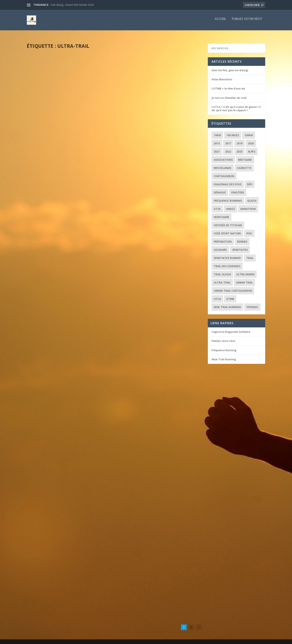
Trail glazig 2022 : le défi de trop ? (150, 582)
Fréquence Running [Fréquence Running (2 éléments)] (228, 197)
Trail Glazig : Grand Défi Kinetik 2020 (72, 5)
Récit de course (64, 111)
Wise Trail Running (224, 356)
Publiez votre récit (247, 22)
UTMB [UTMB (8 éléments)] (230, 295)
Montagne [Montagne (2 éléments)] (222, 214)
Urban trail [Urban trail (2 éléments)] (244, 279)
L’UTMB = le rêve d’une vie (52, 105)
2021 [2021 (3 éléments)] (217, 148)
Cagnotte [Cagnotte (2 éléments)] (244, 165)
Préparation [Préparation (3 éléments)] (223, 238)
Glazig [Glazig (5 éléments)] (252, 197)
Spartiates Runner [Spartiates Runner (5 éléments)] (227, 255)
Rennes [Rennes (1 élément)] (242, 238)
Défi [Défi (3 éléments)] (250, 181)
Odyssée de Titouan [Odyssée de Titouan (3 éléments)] (228, 222)
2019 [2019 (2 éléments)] (239, 140)
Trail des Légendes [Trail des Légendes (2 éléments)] (227, 263)
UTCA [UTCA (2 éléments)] (217, 295)
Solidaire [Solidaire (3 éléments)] (220, 246)
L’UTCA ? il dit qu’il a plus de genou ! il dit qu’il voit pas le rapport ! (157, 107)
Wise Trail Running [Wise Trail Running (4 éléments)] (227, 304)
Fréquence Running (224, 347)
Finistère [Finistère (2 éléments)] (238, 189)
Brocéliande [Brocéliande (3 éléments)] (223, 165)
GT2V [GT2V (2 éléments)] (217, 205)
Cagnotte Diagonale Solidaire (231, 328)
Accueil (220, 22)
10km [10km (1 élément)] (217, 132)
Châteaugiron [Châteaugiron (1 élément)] (224, 173)
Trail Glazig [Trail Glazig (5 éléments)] (222, 271)
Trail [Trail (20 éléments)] (250, 255)
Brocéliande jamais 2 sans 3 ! (55, 481)
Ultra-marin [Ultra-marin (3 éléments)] (245, 271)
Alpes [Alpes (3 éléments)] (252, 148)
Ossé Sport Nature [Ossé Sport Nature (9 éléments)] (227, 230)
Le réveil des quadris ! (49, 199)
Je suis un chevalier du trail (229, 94)
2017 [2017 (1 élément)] (228, 140)
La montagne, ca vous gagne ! (147, 488)
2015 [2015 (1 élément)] (217, 140)
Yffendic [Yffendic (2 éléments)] (252, 304)
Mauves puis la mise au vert (145, 395)
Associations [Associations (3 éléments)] (223, 156)
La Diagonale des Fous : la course (59, 387)
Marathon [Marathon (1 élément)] (248, 205)
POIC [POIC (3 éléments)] (249, 230)
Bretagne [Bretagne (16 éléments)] (245, 156)
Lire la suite (41, 130)
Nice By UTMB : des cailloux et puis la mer (66, 293)
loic (37, 111)
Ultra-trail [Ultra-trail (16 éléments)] (222, 279)
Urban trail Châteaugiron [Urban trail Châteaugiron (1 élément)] (233, 287)
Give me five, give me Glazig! (230, 67)
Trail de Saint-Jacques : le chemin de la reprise (155, 205)
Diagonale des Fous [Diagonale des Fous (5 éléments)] (228, 181)
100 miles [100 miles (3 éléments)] (233, 132)
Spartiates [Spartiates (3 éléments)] (240, 246)
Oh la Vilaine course (48, 575)
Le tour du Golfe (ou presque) (147, 301)
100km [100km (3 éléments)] (249, 132)
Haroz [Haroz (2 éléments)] (231, 205)
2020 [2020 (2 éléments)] (251, 140)
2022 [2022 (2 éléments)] (228, 148)
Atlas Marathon (222, 76)
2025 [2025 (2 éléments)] (239, 148)
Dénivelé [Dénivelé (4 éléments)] (220, 189)
